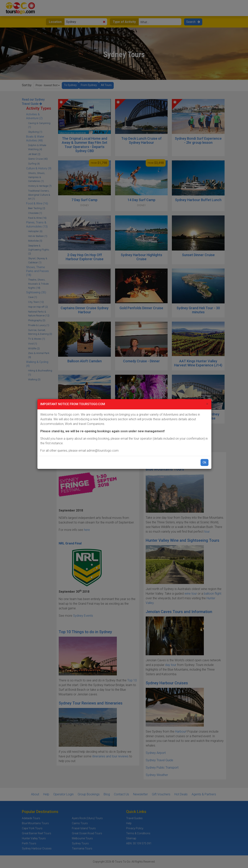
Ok (205, 462)
